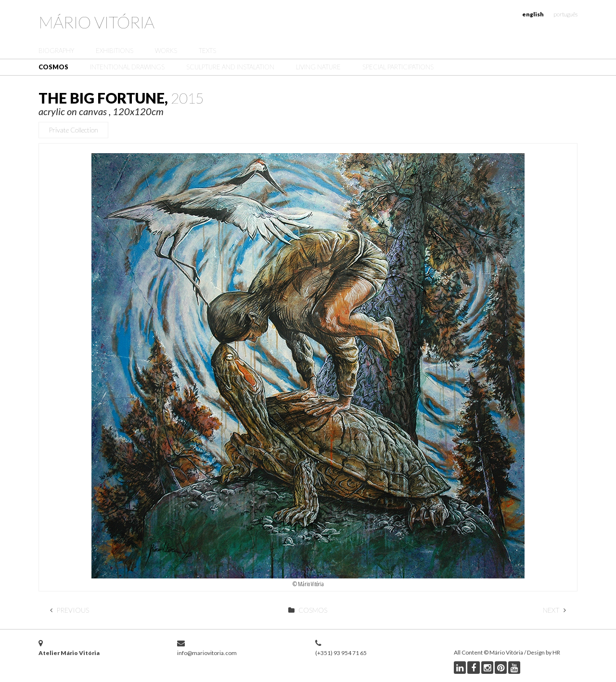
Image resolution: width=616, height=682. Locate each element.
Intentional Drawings (127, 67)
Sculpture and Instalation (230, 67)
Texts (207, 51)
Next (554, 610)
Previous (70, 610)
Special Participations (398, 67)
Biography (56, 51)
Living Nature (318, 67)
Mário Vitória (96, 22)
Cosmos (53, 67)
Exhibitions (115, 51)
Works (166, 51)
